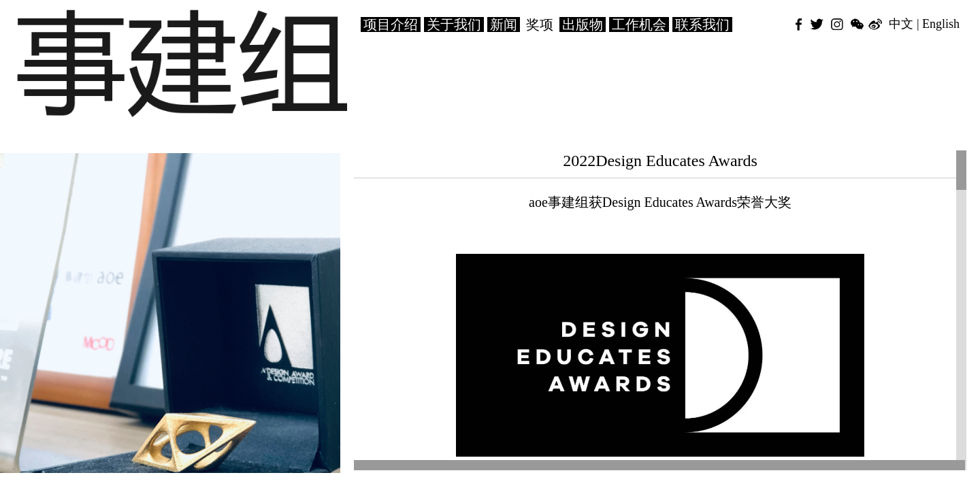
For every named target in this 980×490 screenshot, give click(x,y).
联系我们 (702, 24)
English (941, 24)
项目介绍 (391, 24)
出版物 (583, 24)
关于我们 (454, 24)
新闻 (504, 24)
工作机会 (639, 24)
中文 (901, 24)
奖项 (540, 24)
